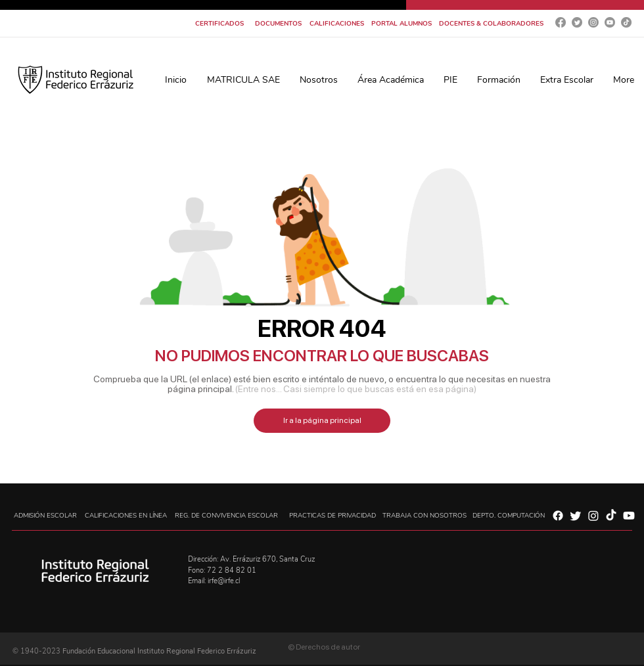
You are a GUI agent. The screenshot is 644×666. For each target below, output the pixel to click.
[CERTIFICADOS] (219, 24)
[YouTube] (610, 22)
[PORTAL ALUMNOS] (401, 24)
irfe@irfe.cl (224, 581)
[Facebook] (561, 22)
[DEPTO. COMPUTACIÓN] (509, 516)
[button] (319, 80)
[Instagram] (593, 22)
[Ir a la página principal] (322, 421)
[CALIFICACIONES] (337, 24)
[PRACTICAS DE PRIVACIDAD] (332, 516)
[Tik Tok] (626, 22)
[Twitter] (577, 22)
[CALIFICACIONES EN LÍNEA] (126, 516)
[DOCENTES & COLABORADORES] (491, 24)
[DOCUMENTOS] (278, 24)
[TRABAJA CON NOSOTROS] (425, 516)
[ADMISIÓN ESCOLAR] (45, 516)
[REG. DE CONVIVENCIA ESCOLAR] (226, 516)
